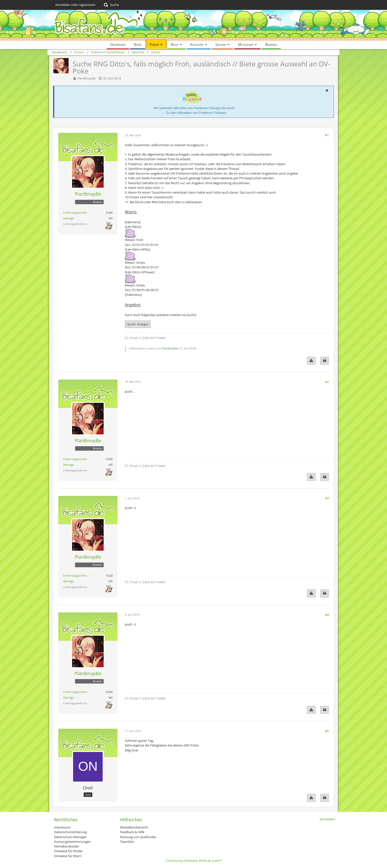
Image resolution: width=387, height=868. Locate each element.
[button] (327, 90)
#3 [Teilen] (327, 498)
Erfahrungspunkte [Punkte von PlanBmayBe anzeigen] (75, 212)
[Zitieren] (325, 361)
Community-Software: (194, 861)
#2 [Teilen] (327, 382)
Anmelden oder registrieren (75, 5)
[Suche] (111, 5)
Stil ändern (328, 819)
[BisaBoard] (193, 25)
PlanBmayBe (87, 78)
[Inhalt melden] (311, 361)
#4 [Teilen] (327, 615)
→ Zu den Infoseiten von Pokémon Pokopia (194, 113)
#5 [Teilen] (327, 731)
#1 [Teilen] (327, 135)
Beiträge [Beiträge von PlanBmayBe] (68, 218)
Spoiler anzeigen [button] (138, 324)
